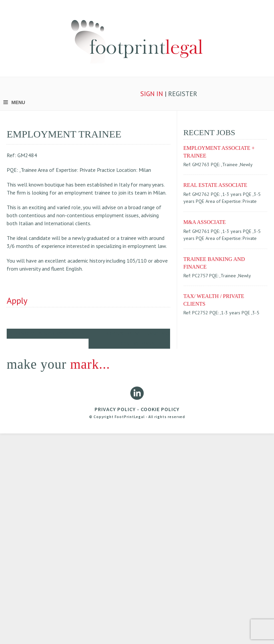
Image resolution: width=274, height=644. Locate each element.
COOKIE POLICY (160, 409)
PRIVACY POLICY (115, 409)
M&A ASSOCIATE (205, 222)
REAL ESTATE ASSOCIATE (215, 185)
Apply (17, 300)
